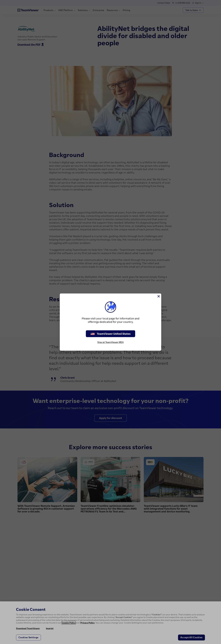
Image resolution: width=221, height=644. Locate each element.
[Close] (158, 296)
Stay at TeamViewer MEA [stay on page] (111, 342)
